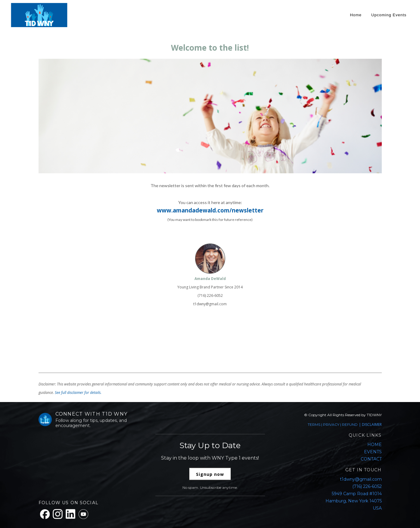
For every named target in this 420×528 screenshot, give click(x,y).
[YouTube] (83, 514)
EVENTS (373, 452)
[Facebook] (45, 514)
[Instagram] (58, 514)
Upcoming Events (389, 15)
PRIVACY (331, 424)
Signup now (210, 474)
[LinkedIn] (71, 514)
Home (356, 15)
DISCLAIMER (372, 424)
